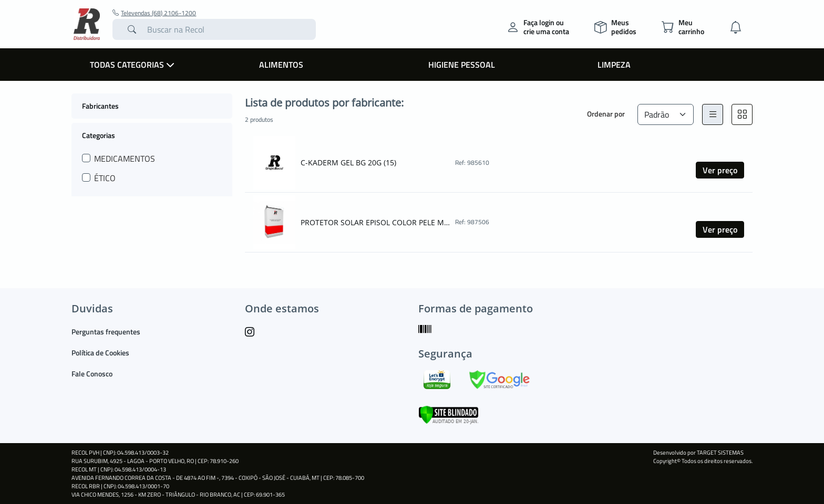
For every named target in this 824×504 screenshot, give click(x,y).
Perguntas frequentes (106, 332)
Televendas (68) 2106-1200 (154, 13)
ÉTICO (105, 178)
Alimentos (281, 65)
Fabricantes (100, 106)
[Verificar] (449, 413)
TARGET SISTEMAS (720, 453)
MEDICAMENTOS (125, 159)
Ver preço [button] (720, 170)
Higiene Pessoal (462, 65)
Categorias (99, 135)
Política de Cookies (100, 353)
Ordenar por (606, 114)
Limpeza (614, 65)
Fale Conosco (92, 374)
